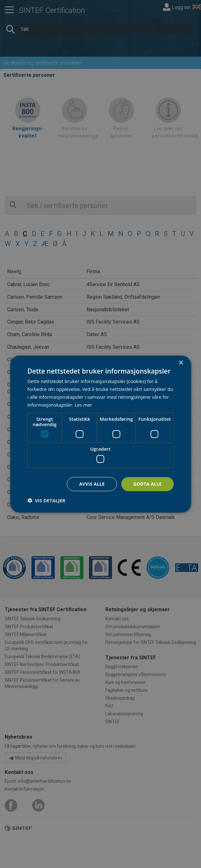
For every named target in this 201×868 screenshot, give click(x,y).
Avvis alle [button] (92, 484)
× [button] (181, 363)
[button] (46, 500)
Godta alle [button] (148, 484)
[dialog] (100, 434)
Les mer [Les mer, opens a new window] (83, 404)
